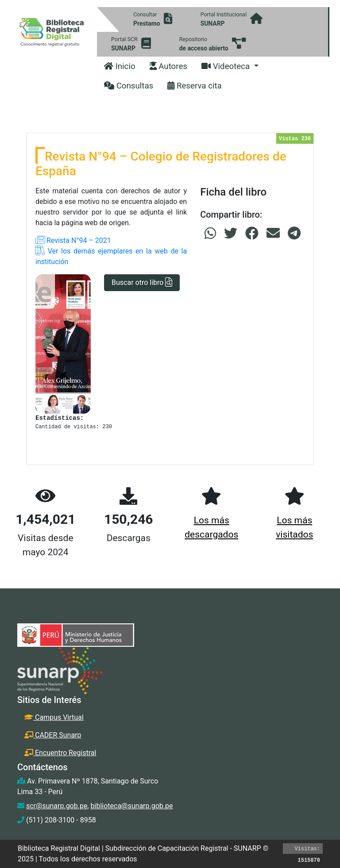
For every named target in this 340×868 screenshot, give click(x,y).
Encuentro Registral (60, 753)
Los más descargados (211, 527)
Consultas (129, 86)
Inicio (120, 66)
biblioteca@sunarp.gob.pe (132, 806)
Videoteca (227, 66)
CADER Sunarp (53, 735)
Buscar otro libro (142, 282)
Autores (168, 66)
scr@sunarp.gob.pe (57, 806)
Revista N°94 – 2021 (73, 240)
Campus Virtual (54, 717)
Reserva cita (195, 86)
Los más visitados (294, 527)
